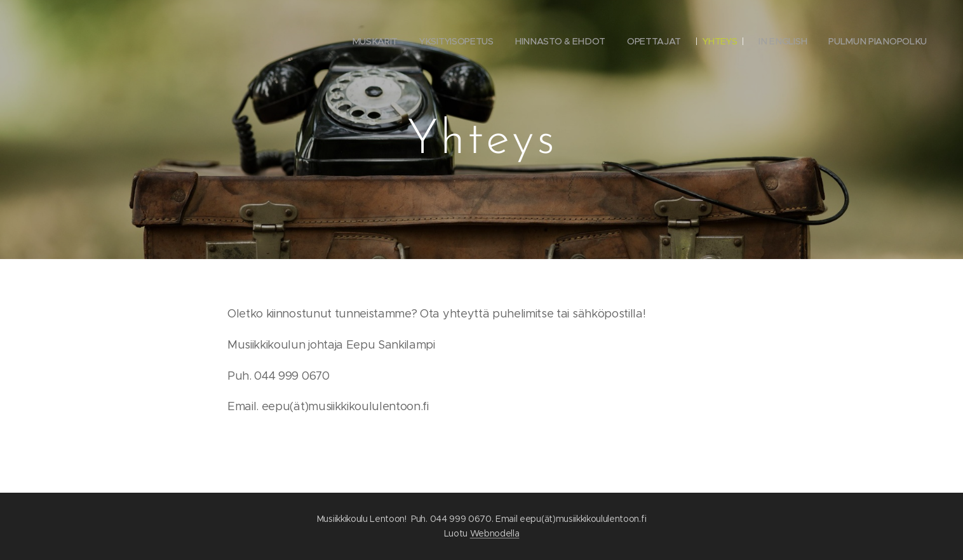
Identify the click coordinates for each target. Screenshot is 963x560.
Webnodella (495, 533)
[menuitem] (373, 41)
